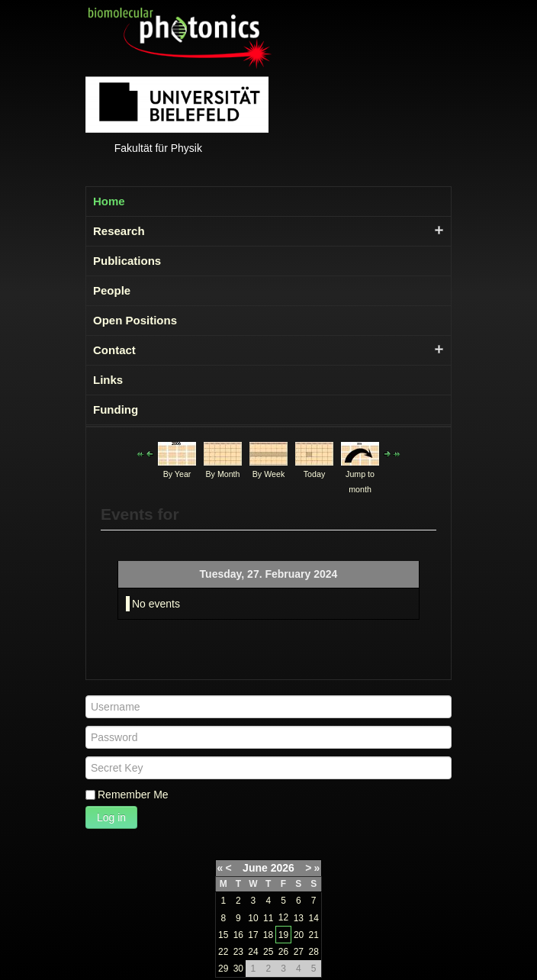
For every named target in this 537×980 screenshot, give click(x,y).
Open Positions (135, 320)
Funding (116, 409)
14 (314, 918)
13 (299, 918)
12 (283, 917)
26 (283, 952)
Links (108, 380)
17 (253, 935)
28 (314, 952)
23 (238, 952)
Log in (111, 817)
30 (238, 969)
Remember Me (133, 795)
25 (268, 952)
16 (238, 935)
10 (253, 918)
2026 (283, 868)
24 (253, 952)
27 (299, 952)
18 (268, 935)
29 (223, 969)
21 (314, 935)
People (112, 290)
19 (283, 935)
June (255, 868)
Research (119, 231)
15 (223, 935)
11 (268, 918)
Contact (114, 350)
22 (223, 952)
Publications (127, 261)
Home (109, 201)
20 (299, 935)
